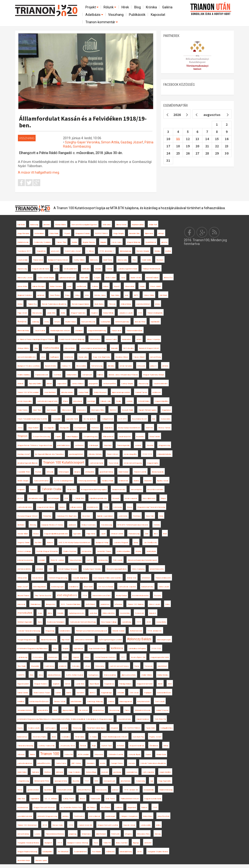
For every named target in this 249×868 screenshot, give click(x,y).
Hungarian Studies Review (158, 852)
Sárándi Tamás (141, 392)
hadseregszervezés (77, 613)
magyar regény (153, 463)
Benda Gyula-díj (158, 472)
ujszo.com (55, 251)
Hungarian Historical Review (28, 843)
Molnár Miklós (61, 225)
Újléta (50, 613)
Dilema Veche (121, 225)
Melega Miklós (23, 348)
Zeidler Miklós (147, 675)
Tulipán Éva (32, 304)
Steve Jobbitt (156, 286)
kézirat (103, 763)
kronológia (91, 401)
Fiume (137, 666)
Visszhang (116, 15)
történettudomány (122, 322)
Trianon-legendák (123, 445)
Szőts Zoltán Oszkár (74, 675)
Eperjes (62, 507)
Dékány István (60, 701)
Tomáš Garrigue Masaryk (68, 569)
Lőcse (87, 666)
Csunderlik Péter (24, 472)
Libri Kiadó (163, 295)
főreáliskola (154, 746)
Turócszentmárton (41, 481)
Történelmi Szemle (116, 754)
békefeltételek (76, 701)
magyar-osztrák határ (153, 799)
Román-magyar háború (80, 304)
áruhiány (66, 816)
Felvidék (60, 613)
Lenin (69, 286)
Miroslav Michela (95, 454)
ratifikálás (86, 269)
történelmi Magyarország (47, 816)
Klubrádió (114, 348)
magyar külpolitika (162, 401)
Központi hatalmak (137, 746)
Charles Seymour (70, 551)
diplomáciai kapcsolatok (121, 392)
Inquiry (142, 286)
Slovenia (150, 445)
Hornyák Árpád (134, 754)
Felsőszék (115, 834)
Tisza (96, 843)
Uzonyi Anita (161, 622)
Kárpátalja (108, 445)
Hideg (77, 295)
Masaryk (116, 498)
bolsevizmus (22, 737)
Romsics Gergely (143, 251)
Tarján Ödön (150, 728)
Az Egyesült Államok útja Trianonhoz (49, 454)
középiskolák (149, 790)
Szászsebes (38, 657)
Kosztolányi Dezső (139, 419)
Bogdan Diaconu (89, 242)
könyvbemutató (143, 701)
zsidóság (35, 322)
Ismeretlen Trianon (104, 551)
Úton (32, 675)
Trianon (22, 436)
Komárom (80, 693)
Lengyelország (23, 781)
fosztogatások (80, 428)
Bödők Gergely (23, 481)
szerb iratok (123, 516)
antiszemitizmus (84, 790)
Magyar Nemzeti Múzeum (44, 807)
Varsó (123, 278)
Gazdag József (132, 142)
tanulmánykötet (125, 437)
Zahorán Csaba (52, 489)
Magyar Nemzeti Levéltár (108, 825)
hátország (34, 225)
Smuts (57, 322)
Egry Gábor (115, 295)
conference (79, 445)
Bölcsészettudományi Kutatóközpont (142, 560)
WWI (96, 781)
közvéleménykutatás (140, 596)
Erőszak (50, 472)
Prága (67, 295)
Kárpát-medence (143, 719)
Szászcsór (139, 613)
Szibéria (95, 286)
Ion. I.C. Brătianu (51, 799)
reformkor (118, 604)
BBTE (136, 295)
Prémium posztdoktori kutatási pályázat (91, 631)
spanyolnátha (43, 710)
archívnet (148, 843)
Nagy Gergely (119, 233)
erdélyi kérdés (72, 375)
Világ (36, 348)
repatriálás (48, 790)
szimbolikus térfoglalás (137, 649)
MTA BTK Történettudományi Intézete (133, 525)
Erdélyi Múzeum (100, 392)
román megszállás (25, 401)
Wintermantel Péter (42, 781)
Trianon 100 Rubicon (136, 604)
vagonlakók (35, 799)
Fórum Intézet (113, 454)
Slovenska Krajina (39, 737)
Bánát (160, 684)
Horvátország (106, 525)
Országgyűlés (49, 428)
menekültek (25, 613)
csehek (58, 693)
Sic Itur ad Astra (90, 419)
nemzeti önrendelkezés (27, 357)
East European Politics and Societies (107, 578)
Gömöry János (100, 295)
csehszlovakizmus (25, 763)
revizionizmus (23, 807)
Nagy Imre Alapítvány (101, 357)
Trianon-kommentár (102, 22)
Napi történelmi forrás (97, 649)
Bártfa (69, 693)
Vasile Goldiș (146, 260)
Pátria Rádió (54, 233)
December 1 (87, 516)
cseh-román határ (96, 463)
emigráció (21, 490)
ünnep (136, 543)
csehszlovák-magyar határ (47, 401)
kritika (158, 825)
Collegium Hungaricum (129, 816)
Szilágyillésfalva (166, 728)
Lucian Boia (80, 684)
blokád (49, 384)
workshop (93, 613)
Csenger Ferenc (117, 763)
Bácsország (37, 313)
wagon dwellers (165, 772)
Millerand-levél (108, 437)
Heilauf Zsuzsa (162, 710)
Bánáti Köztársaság (48, 640)
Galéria (167, 7)
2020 (149, 622)
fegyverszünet (23, 684)
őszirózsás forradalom (56, 622)
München (148, 481)
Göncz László (154, 604)
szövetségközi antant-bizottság (93, 348)
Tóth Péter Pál (160, 719)
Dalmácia (35, 772)
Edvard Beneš (38, 578)
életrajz (161, 233)
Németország (97, 366)
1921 (87, 781)
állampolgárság (125, 251)
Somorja (132, 763)
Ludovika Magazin (121, 543)
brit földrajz (91, 807)
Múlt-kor (47, 772)
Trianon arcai (116, 331)
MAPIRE (149, 428)
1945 (155, 807)
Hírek (125, 7)
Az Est (20, 498)
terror (170, 684)
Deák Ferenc (110, 799)
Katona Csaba (111, 339)
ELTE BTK (122, 419)
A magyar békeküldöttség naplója (94, 490)
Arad (165, 534)
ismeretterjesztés (157, 569)
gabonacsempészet (67, 278)
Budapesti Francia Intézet (58, 260)
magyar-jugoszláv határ (160, 657)
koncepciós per (109, 781)
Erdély (63, 313)
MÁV (50, 569)
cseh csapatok (148, 772)
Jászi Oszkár (40, 331)
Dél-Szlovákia (128, 348)
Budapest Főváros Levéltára (29, 366)
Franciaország (134, 534)
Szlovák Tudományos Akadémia (153, 763)
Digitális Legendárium (105, 516)
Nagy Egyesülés (165, 781)
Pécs (134, 260)
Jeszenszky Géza (67, 746)
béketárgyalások (40, 587)
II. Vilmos (90, 251)
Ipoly (127, 295)
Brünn (54, 737)
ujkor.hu (164, 242)
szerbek (130, 401)
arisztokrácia (125, 781)
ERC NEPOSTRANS (132, 728)
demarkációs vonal (35, 498)
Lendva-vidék (146, 825)
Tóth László (118, 560)
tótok (87, 295)
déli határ (59, 772)
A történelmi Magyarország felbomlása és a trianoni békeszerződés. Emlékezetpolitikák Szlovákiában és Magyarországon (65, 719)
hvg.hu (20, 728)
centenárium (39, 233)
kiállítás (100, 375)
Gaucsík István (129, 825)
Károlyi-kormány (147, 587)
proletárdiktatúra (63, 445)
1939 (65, 657)
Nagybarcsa (109, 684)
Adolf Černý (108, 260)
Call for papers (50, 728)
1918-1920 (156, 649)
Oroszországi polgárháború (116, 569)
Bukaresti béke (51, 366)
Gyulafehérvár (151, 242)
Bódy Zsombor (122, 843)
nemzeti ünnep (23, 834)
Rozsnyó (160, 260)
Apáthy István (163, 481)
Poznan (38, 472)
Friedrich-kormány (119, 490)
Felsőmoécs (79, 816)
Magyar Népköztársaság (27, 852)
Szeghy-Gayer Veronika (82, 142)
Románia (22, 322)
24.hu (47, 322)
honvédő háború (152, 278)
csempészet (87, 375)
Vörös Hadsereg (138, 569)
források (83, 746)
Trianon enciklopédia (155, 313)
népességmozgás (164, 640)
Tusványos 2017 (24, 251)
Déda (161, 516)
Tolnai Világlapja (72, 437)
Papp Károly (91, 534)
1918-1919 (147, 454)
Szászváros (165, 419)
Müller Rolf (153, 225)
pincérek (47, 225)
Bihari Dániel (88, 587)
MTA (56, 269)
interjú (158, 304)
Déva (41, 675)
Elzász (36, 534)
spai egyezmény (61, 781)
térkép (166, 746)
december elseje (24, 860)
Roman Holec (58, 825)
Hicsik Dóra (71, 490)
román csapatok (131, 498)
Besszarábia (81, 366)
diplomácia (149, 233)
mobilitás (21, 701)
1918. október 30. (155, 631)
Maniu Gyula (161, 754)
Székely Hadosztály (47, 746)
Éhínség (33, 525)
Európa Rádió (83, 392)
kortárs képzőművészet (39, 701)
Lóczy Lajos (116, 242)
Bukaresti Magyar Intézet (149, 348)
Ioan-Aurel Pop (138, 737)
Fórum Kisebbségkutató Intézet (115, 737)
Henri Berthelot (50, 392)
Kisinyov (50, 543)
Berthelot (21, 525)
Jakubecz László (126, 313)
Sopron (148, 754)
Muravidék (35, 666)
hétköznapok (64, 472)
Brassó (82, 799)
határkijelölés (47, 852)
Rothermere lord (136, 631)
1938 (106, 507)
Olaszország (143, 384)
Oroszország (114, 710)
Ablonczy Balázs (139, 639)
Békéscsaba (122, 260)
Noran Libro (83, 357)
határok (109, 269)
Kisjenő (117, 286)
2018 (45, 825)
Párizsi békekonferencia (55, 834)
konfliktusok (82, 286)
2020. (140, 852)
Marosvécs (81, 410)
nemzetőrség (155, 357)
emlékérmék (123, 481)
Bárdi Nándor (123, 472)
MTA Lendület (83, 754)
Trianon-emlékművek (134, 331)
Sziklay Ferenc (69, 799)
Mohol (20, 304)
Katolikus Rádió (108, 481)
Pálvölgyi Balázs (125, 684)
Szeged (97, 278)
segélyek (56, 684)
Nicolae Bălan (23, 534)
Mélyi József (23, 587)
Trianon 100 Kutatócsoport (64, 462)
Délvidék (98, 269)
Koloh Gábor (22, 772)
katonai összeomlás (25, 560)
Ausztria (76, 781)
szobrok (138, 445)
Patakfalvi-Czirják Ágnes (96, 728)
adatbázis (72, 525)
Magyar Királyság (133, 242)
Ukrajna (77, 472)
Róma (20, 790)
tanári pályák (151, 551)
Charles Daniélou (24, 375)
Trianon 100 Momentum (27, 825)
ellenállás (111, 366)
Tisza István (113, 463)
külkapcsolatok (76, 507)
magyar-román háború (46, 507)
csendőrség (126, 622)
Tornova (33, 490)
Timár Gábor (80, 737)
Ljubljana (119, 807)
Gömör (67, 684)
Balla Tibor (21, 799)
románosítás (87, 551)
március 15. (66, 366)
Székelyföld (105, 322)
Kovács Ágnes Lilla (138, 657)
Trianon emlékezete (163, 578)
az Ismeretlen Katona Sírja (71, 807)
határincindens (65, 631)
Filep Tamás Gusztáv (43, 596)
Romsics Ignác (41, 860)
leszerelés (140, 437)
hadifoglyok (55, 357)
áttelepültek (90, 472)
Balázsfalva (148, 816)
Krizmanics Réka (98, 410)
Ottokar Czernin (117, 534)
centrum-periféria (109, 384)
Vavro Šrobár (55, 295)
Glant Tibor (37, 410)
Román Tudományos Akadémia (54, 304)
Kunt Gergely (51, 410)
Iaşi (151, 781)
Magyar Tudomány (78, 313)
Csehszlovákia (51, 348)
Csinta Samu (61, 763)
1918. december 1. (107, 251)
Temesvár (148, 666)
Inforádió (121, 693)
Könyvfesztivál (163, 816)
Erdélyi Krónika (163, 675)
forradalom (91, 763)
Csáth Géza (49, 666)
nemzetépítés (136, 490)
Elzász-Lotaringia (24, 551)
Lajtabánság (22, 657)
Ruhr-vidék (84, 278)
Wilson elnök (130, 286)
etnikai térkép (126, 304)
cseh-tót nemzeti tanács (119, 666)
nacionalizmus (132, 772)
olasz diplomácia (149, 498)
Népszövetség (75, 560)
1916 (71, 825)
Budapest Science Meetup (78, 843)
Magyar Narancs (41, 684)
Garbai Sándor (23, 693)
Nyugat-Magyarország (26, 640)
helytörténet (162, 666)
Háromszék (95, 799)
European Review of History (52, 525)
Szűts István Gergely (46, 278)
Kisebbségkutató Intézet (60, 331)
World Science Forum (42, 693)
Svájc (40, 613)
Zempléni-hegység (90, 437)
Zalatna (111, 701)
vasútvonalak (23, 260)
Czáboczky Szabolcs (42, 242)
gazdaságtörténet (76, 454)
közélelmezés (93, 507)
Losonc (37, 834)
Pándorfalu (47, 516)
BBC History (76, 763)
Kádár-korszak (23, 242)
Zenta (20, 428)
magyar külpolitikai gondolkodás (56, 534)
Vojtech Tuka (106, 746)
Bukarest (153, 613)
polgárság (73, 834)
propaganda (93, 384)
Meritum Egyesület (25, 622)
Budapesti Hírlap (102, 543)
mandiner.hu (74, 587)
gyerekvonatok (33, 790)
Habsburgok (94, 445)
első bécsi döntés (24, 569)
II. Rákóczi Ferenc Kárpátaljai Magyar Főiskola (36, 339)
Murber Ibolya (71, 322)
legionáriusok (79, 649)
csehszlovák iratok (25, 507)
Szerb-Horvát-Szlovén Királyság (72, 339)
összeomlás (125, 613)
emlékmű (63, 666)
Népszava (99, 754)
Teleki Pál (107, 843)
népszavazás (101, 790)
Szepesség (140, 781)
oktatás (165, 366)
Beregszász (51, 604)
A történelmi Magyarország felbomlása (32, 649)
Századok (57, 419)
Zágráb (58, 437)
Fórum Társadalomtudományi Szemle (32, 419)
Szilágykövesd (107, 419)
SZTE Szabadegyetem (63, 481)
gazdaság (117, 772)
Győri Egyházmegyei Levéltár (110, 640)
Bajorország (22, 269)
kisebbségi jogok (57, 587)
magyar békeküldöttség (97, 331)
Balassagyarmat (126, 701)
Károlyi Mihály (108, 313)
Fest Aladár (96, 852)
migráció (76, 657)
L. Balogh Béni (79, 498)
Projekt (92, 7)
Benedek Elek (134, 233)
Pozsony (158, 596)
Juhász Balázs (78, 384)
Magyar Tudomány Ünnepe (154, 375)
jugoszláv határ (72, 419)
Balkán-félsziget (39, 286)
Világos (163, 498)
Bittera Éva (168, 278)
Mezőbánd (105, 807)
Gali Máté (21, 225)
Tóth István (134, 693)
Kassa (130, 507)
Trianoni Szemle (140, 472)
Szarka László (34, 728)
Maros (65, 401)
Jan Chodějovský (150, 543)
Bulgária (103, 242)
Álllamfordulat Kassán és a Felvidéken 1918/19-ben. (83, 122)
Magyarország (164, 445)
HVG (140, 313)
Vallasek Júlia (105, 401)
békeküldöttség (126, 852)
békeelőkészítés (44, 763)
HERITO (21, 675)
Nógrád (66, 649)
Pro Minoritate (63, 852)
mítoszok (141, 366)
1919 (139, 622)
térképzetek (22, 578)
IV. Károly (93, 737)
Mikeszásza (67, 410)
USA (66, 498)
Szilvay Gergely (127, 384)
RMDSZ (113, 410)
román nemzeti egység (133, 463)
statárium (79, 331)
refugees (128, 834)
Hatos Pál (68, 754)
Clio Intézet (83, 710)
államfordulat (101, 834)
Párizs (127, 710)
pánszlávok (78, 401)
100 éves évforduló (106, 587)
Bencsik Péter (140, 322)
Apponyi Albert (68, 710)
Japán (103, 534)
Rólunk (110, 7)
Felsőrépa (137, 516)
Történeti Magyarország (58, 578)
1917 (123, 657)
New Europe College (109, 622)
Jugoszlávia (62, 384)
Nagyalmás (41, 251)
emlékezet (157, 392)
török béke (107, 225)
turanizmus (105, 604)
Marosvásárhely (110, 675)
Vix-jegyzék (64, 428)
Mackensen (53, 657)
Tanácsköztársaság (25, 746)
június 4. (154, 366)
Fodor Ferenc (23, 410)
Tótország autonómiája (87, 481)
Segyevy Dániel (23, 543)
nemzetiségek (54, 498)
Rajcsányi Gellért (35, 384)
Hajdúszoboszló (42, 375)
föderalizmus (35, 604)
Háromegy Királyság (95, 701)
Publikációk (137, 15)
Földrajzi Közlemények (151, 269)
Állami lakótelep (23, 331)
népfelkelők (155, 322)
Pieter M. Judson (57, 560)
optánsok (41, 295)
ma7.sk (90, 560)
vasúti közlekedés (161, 384)
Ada (154, 419)
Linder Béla (51, 313)
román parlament (70, 269)
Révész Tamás (164, 428)
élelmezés (94, 260)
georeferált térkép (106, 472)
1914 (60, 843)
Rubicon (144, 807)
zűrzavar (21, 754)
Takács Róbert (139, 357)
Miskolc (20, 384)
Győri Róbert (90, 604)
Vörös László (164, 587)
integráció (114, 728)
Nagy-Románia (23, 233)
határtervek (69, 357)
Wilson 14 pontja (153, 339)
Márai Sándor (155, 437)
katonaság (118, 507)
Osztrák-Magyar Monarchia (47, 551)
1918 (85, 596)
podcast (115, 790)
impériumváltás (138, 225)
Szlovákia (76, 666)
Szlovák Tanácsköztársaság (29, 631)
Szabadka (66, 737)
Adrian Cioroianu (56, 286)
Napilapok (148, 693)
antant (139, 339)
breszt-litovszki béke (155, 490)
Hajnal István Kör (85, 825)
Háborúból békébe (164, 454)
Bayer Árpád (94, 684)
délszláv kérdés (67, 392)
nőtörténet (146, 578)
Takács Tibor (61, 242)
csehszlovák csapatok (127, 587)
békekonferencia (54, 675)
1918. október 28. (131, 790)
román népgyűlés (130, 454)
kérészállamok (95, 816)
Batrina (136, 481)
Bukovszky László (25, 278)
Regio (94, 746)
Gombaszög (82, 146)
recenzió (105, 772)
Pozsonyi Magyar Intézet (28, 516)
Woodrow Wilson (122, 357)
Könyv (87, 657)
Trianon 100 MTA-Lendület (28, 392)
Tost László (160, 701)
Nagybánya (166, 410)
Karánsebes (126, 339)
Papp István (22, 313)
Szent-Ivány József (73, 251)
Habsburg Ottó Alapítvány (67, 516)
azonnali (64, 728)
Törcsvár (112, 304)
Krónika (151, 7)
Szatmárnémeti (80, 852)
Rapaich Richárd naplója (147, 410)
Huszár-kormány (124, 719)
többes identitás (109, 613)
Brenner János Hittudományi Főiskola (123, 375)
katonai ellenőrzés (164, 693)
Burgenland (132, 807)
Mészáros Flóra (143, 834)
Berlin (55, 710)
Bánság (158, 834)
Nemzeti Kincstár (88, 322)
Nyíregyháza (93, 675)
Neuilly (118, 401)
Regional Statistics (25, 295)
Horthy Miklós (79, 260)
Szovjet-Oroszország (41, 437)
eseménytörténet (143, 304)
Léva (43, 357)
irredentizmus (99, 710)
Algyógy (136, 843)
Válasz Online (149, 295)
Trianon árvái (38, 260)
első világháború (67, 595)
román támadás (126, 366)
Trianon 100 (50, 754)
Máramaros (86, 834)
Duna (40, 622)
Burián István (136, 278)
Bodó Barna (99, 304)
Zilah (147, 534)
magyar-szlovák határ (40, 269)
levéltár (168, 251)
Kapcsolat (158, 15)
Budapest (48, 843)
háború (106, 286)
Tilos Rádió (22, 666)
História (157, 525)
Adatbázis (95, 15)
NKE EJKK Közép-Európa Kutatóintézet (74, 543)
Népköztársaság (166, 790)
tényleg (138, 551)
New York (150, 516)
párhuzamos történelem (84, 640)
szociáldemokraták (25, 816)
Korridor (74, 242)
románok (40, 569)
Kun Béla (38, 543)
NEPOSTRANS (101, 233)
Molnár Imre (132, 578)
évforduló (121, 746)
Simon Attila (110, 142)
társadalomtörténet (25, 710)
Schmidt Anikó (144, 401)
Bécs (156, 534)
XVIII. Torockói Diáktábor (71, 604)
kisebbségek (110, 816)
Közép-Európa (121, 596)
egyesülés (77, 534)
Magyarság (50, 631)
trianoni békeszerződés (101, 596)
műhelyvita (110, 852)
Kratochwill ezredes (65, 790)
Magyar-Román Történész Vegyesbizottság (35, 445)
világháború (108, 428)
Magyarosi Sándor (82, 233)
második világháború (80, 578)
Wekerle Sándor (118, 631)
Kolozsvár (21, 604)
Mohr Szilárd (110, 278)
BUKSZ (93, 693)
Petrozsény (100, 666)
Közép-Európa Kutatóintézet (129, 428)
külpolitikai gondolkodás (98, 498)
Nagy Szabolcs (74, 772)
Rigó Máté (66, 640)
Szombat (57, 375)
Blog (138, 7)
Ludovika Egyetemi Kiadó (128, 269)
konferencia (117, 648)
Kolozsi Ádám (70, 348)
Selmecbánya (95, 339)
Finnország (77, 728)
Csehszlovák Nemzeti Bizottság (83, 622)
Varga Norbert (33, 428)
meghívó (94, 313)
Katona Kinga (91, 772)
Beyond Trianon (23, 596)
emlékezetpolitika (123, 551)
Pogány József (155, 737)
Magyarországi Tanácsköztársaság (151, 507)
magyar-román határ (145, 684)
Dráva (55, 649)
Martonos (95, 428)
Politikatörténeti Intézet (130, 799)
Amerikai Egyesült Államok (28, 463)
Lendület (42, 560)
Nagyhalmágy (106, 693)
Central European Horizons (105, 657)
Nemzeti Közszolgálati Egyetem (84, 225)
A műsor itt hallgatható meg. (39, 172)
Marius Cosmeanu (89, 525)
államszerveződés (129, 675)
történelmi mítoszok (143, 710)
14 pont (67, 233)
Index (167, 604)
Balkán (32, 754)
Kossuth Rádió (128, 410)
